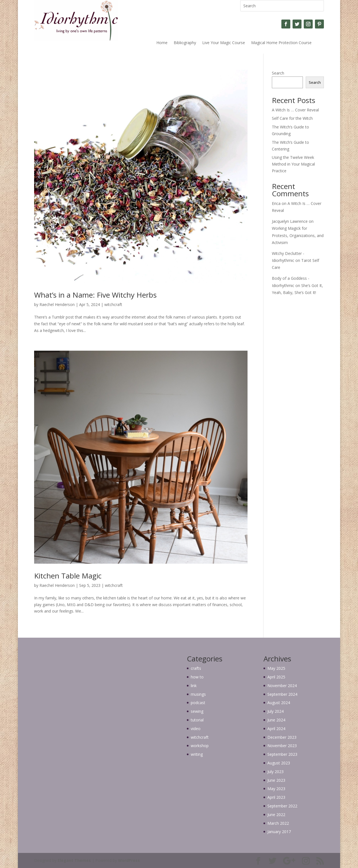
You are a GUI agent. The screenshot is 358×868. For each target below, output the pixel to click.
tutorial (197, 720)
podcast (198, 703)
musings (198, 694)
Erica (276, 203)
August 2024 (279, 703)
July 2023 (275, 772)
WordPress (129, 860)
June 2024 (276, 720)
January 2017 (279, 832)
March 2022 (278, 823)
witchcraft (113, 304)
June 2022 (276, 815)
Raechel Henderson (57, 304)
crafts (196, 668)
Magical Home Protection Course (281, 43)
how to (197, 677)
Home (162, 43)
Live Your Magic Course (224, 43)
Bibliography (185, 43)
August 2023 (279, 763)
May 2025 (276, 668)
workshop (200, 746)
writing (197, 754)
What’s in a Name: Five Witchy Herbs (95, 295)
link (194, 686)
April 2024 (276, 729)
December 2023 (282, 737)
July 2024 (275, 711)
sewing (197, 711)
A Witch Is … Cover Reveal (295, 110)
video (196, 729)
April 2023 (276, 797)
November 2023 (282, 746)
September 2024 (282, 694)
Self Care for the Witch (292, 118)
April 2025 (276, 677)
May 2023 (276, 789)
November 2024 (282, 686)
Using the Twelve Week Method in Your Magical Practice (293, 164)
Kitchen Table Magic (68, 576)
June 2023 (276, 780)
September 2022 (282, 806)
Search (278, 73)
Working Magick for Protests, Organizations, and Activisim (298, 235)
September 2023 (282, 754)
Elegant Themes (74, 860)
